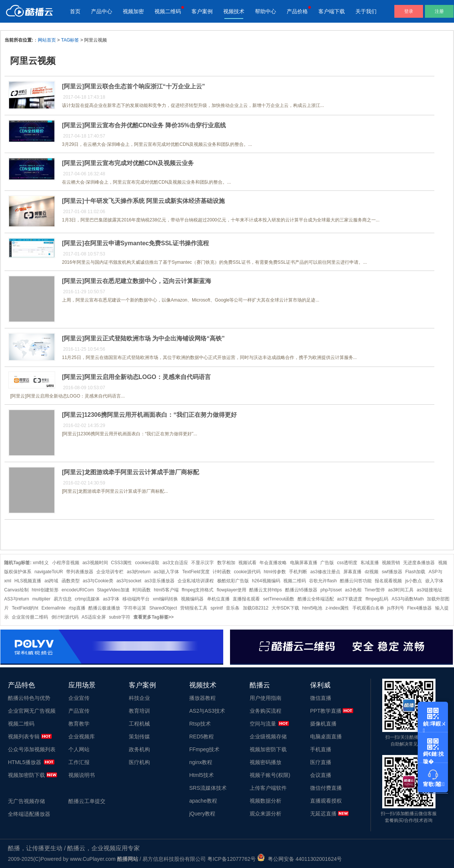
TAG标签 (70, 40)
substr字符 (120, 617)
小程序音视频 (66, 563)
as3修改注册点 (325, 572)
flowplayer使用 (232, 590)
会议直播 (321, 775)
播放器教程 (202, 698)
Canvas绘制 (16, 590)
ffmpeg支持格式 (198, 590)
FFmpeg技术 (204, 749)
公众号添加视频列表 (32, 749)
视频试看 (247, 563)
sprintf (217, 608)
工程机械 (139, 724)
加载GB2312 (256, 608)
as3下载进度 (350, 599)
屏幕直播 (352, 572)
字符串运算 (135, 608)
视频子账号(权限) (270, 775)
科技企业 (139, 698)
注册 (439, 11)
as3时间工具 (401, 590)
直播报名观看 (246, 599)
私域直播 (370, 563)
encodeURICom (78, 590)
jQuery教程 (202, 814)
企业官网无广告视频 (32, 711)
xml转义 (41, 563)
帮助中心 (266, 11)
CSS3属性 (121, 563)
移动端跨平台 (136, 599)
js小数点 (414, 581)
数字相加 (226, 563)
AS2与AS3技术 (207, 711)
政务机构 (139, 749)
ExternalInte (54, 608)
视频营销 (391, 563)
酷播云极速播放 (104, 608)
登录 (409, 11)
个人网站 (79, 749)
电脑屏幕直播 (304, 563)
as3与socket (129, 581)
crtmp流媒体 (87, 599)
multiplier (41, 599)
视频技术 (234, 11)
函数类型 (71, 581)
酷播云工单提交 (87, 801)
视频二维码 (168, 11)
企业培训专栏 (110, 572)
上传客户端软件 (268, 788)
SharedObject (163, 608)
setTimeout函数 (279, 599)
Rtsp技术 (200, 724)
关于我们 (366, 11)
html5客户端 (166, 590)
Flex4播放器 (419, 608)
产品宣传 (79, 711)
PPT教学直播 (326, 711)
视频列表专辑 (24, 736)
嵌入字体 (434, 581)
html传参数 (275, 572)
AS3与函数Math (408, 599)
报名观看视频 (388, 581)
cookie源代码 (247, 572)
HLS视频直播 (28, 581)
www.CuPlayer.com (93, 859)
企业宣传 (79, 698)
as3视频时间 (95, 563)
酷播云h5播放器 (301, 590)
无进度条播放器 (419, 563)
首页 (75, 11)
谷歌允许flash (323, 581)
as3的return (139, 572)
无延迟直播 (323, 814)
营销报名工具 (194, 608)
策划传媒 (139, 736)
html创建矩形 (45, 590)
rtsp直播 (77, 608)
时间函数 (142, 590)
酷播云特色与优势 (29, 698)
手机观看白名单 (368, 608)
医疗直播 (321, 762)
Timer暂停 (375, 590)
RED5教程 (202, 736)
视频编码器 (192, 599)
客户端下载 (332, 11)
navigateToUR (49, 572)
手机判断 (298, 572)
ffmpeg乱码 (377, 599)
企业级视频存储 (268, 736)
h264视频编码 (266, 581)
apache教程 (203, 801)
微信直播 (321, 698)
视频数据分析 (266, 801)
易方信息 (63, 599)
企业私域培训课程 (196, 581)
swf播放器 (392, 572)
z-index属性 (337, 608)
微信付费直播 (326, 788)
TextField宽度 (196, 572)
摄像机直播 (323, 724)
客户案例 (202, 11)
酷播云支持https (266, 590)
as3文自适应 (175, 563)
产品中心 (102, 11)
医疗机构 (139, 762)
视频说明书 (82, 775)
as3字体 (111, 599)
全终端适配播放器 (29, 814)
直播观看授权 (326, 801)
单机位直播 (218, 599)
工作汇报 (79, 762)
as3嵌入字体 (166, 572)
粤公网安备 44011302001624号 (300, 859)
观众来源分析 (266, 814)
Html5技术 (202, 775)
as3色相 (353, 590)
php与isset (331, 590)
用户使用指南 (266, 698)
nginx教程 (201, 762)
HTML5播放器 (25, 762)
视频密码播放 (266, 762)
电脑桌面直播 (326, 736)
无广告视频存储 (26, 801)
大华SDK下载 (285, 608)
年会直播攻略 (273, 563)
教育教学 (79, 724)
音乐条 (233, 608)
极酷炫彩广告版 (233, 581)
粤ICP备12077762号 (232, 859)
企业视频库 (82, 736)
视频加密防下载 (26, 775)
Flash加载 (415, 572)
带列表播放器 (80, 572)
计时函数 (222, 572)
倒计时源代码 (65, 617)
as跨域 (52, 581)
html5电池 (312, 608)
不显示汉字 (202, 563)
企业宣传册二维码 (30, 617)
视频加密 (133, 11)
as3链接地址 (429, 590)
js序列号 (396, 608)
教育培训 (139, 711)
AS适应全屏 (94, 617)
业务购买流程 (266, 711)
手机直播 (321, 749)
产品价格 (297, 11)
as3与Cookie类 (98, 581)
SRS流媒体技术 (208, 788)
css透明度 (347, 563)
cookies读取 (147, 563)
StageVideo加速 (113, 590)
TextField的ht (25, 608)
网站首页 (47, 40)
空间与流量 (263, 724)
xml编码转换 (165, 599)
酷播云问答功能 (356, 581)
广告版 (327, 563)
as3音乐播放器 (160, 581)
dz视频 (372, 572)
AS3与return (17, 599)
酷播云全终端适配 (316, 599)
